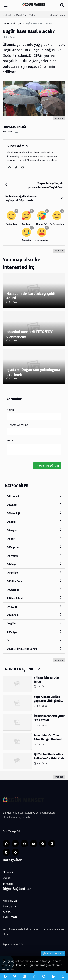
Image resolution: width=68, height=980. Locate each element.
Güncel (34, 505)
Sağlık (34, 522)
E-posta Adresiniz (18, 425)
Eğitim (34, 623)
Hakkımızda (10, 901)
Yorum (11, 440)
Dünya (34, 564)
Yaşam (34, 607)
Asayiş (34, 530)
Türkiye (34, 573)
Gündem (34, 615)
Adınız (10, 410)
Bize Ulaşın (9, 906)
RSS (7, 912)
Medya (34, 632)
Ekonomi (34, 496)
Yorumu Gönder (47, 466)
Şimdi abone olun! (53, 954)
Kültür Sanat (34, 581)
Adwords (34, 590)
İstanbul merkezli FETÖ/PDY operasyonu (29, 334)
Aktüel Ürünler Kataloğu (34, 649)
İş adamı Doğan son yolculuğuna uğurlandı (33, 372)
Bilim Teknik (34, 598)
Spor (34, 539)
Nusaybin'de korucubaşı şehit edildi (31, 296)
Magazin (34, 547)
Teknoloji (34, 513)
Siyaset (34, 556)
